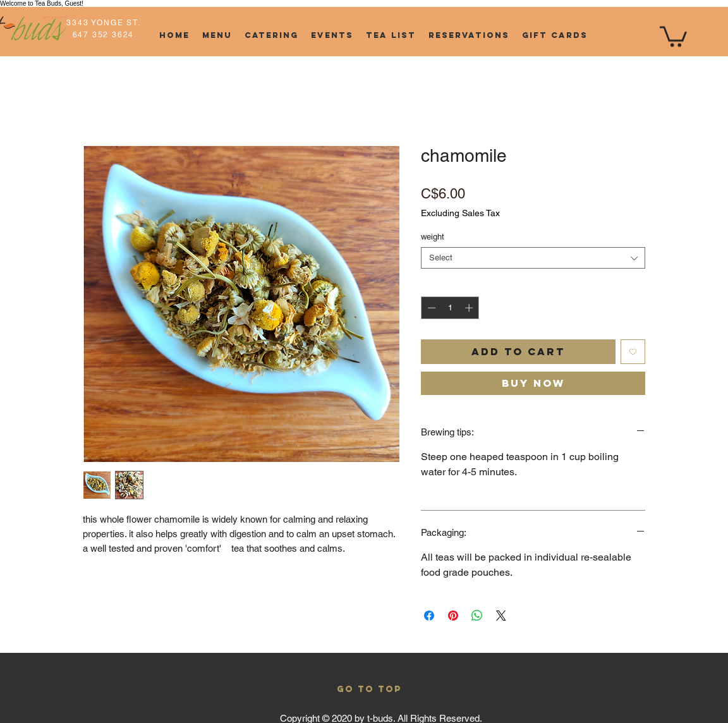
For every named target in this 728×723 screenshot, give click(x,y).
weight (433, 237)
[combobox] (533, 258)
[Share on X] (501, 616)
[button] (673, 35)
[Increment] (470, 308)
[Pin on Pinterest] (453, 616)
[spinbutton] (450, 308)
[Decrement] (430, 308)
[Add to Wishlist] (633, 352)
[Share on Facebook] (429, 616)
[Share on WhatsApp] (477, 616)
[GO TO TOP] (369, 690)
